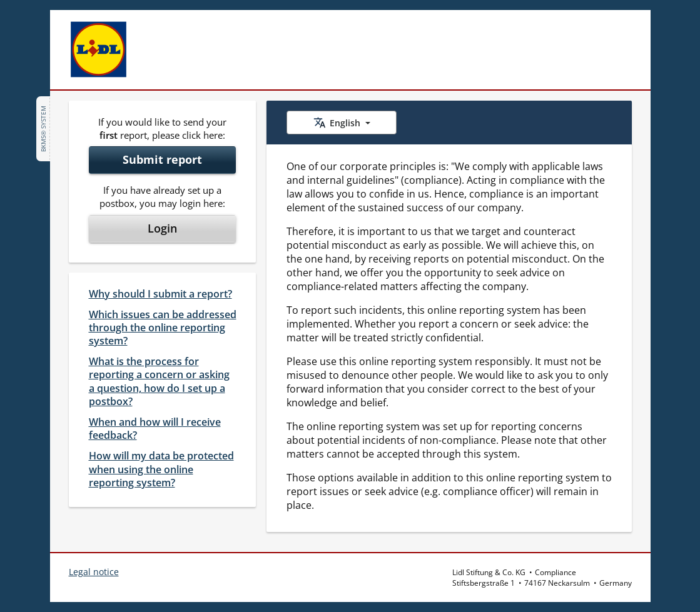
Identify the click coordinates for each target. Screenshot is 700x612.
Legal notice (94, 572)
